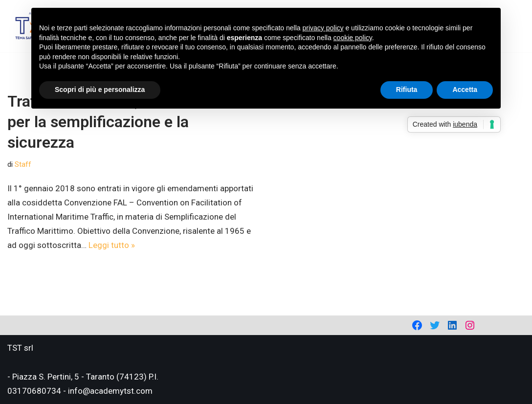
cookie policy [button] (353, 38)
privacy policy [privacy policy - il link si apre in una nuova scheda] (323, 28)
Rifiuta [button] (407, 90)
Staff (23, 164)
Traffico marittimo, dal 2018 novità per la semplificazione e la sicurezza (128, 122)
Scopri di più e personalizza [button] (100, 90)
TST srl (20, 348)
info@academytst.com (110, 391)
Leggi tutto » (112, 245)
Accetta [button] (465, 90)
